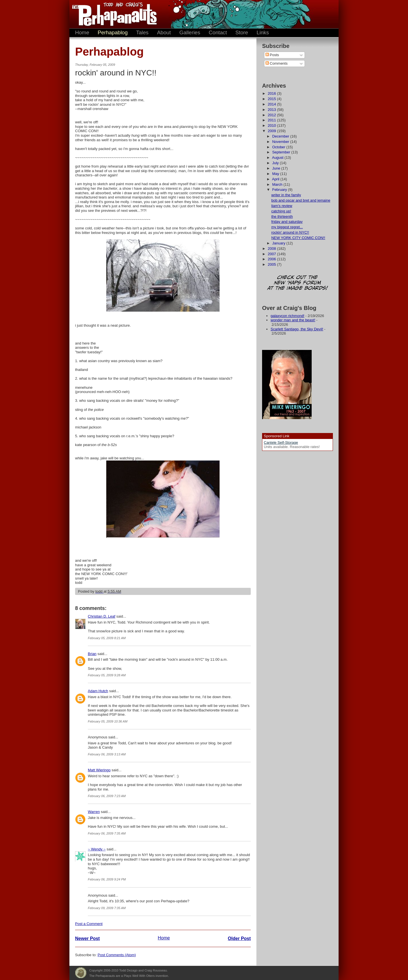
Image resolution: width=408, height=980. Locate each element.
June (277, 168)
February (280, 190)
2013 (272, 110)
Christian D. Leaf (102, 616)
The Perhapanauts (112, 14)
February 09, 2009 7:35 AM (107, 908)
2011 (272, 120)
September (282, 152)
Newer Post (87, 938)
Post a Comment (89, 924)
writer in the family (286, 195)
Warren (94, 812)
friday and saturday (287, 222)
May (276, 174)
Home (82, 32)
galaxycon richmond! (287, 316)
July (276, 163)
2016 (272, 93)
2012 (272, 115)
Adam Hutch (98, 691)
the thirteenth (282, 217)
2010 (272, 125)
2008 (272, 249)
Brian (92, 654)
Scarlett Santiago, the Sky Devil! (297, 329)
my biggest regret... (287, 227)
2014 (272, 104)
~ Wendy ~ (97, 849)
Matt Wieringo (99, 770)
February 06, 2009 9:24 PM (107, 879)
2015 (272, 99)
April (276, 179)
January (279, 243)
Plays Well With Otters (81, 973)
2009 (272, 131)
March (278, 184)
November (281, 142)
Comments (277, 63)
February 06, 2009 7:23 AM (107, 796)
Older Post (239, 938)
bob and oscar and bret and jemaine (301, 200)
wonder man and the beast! (293, 320)
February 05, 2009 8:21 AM (107, 638)
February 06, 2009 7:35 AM (107, 833)
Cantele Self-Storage (281, 443)
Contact (218, 32)
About (164, 32)
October (279, 147)
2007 (272, 254)
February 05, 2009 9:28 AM (107, 675)
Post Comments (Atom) (117, 955)
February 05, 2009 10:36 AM (108, 721)
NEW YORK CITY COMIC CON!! (298, 238)
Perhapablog (113, 32)
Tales (143, 32)
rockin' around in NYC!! (290, 232)
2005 (272, 264)
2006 (272, 259)
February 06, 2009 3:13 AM (107, 754)
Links (263, 32)
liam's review (282, 206)
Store (242, 32)
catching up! (281, 211)
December (281, 136)
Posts (272, 55)
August (278, 158)
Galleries (190, 32)
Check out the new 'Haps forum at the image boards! (297, 283)
